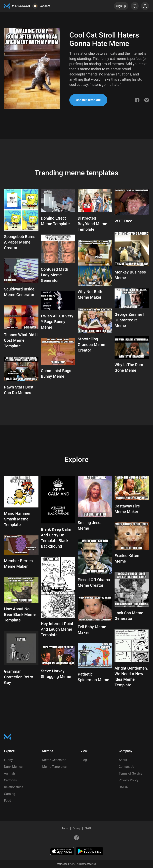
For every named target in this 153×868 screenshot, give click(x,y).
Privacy (76, 828)
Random (41, 6)
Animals (10, 773)
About (123, 760)
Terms (65, 828)
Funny (8, 760)
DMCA (123, 787)
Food (8, 801)
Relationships (14, 787)
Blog (84, 760)
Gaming (10, 794)
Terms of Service (130, 773)
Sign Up (121, 6)
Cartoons (10, 780)
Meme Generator (54, 760)
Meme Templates (54, 767)
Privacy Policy (129, 780)
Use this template (88, 100)
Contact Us (126, 767)
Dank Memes (13, 767)
